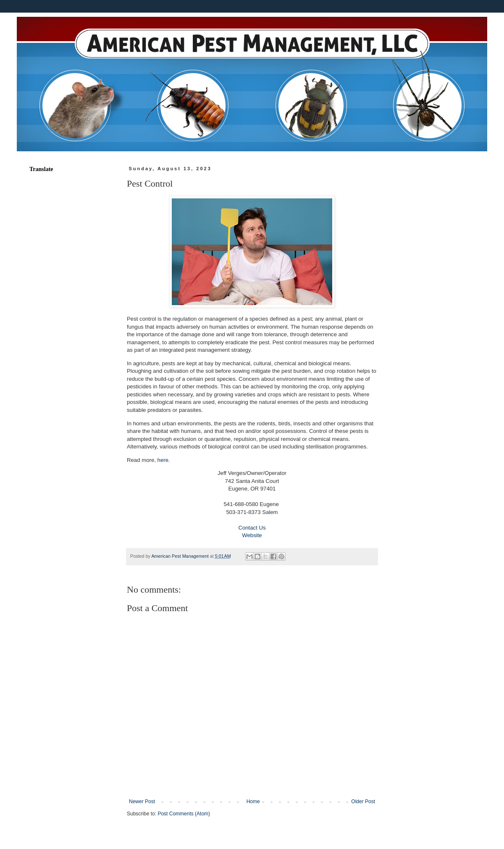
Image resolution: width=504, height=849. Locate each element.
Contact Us (252, 528)
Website (252, 535)
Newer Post (142, 802)
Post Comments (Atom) (184, 814)
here (163, 460)
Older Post (363, 802)
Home (253, 802)
